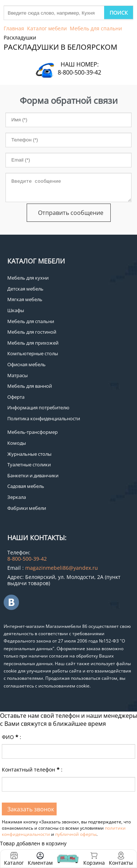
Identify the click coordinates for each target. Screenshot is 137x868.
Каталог (14, 863)
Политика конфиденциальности (44, 418)
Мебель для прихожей (33, 343)
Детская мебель (25, 289)
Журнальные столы (29, 454)
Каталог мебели (47, 28)
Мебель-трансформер (33, 432)
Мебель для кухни (28, 278)
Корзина (94, 859)
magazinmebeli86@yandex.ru (62, 568)
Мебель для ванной (30, 386)
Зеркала (17, 497)
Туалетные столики (29, 465)
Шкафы (16, 310)
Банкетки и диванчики (33, 475)
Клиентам (40, 863)
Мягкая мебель (25, 299)
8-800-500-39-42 (79, 72)
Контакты (121, 863)
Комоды (17, 443)
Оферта (16, 397)
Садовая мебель (26, 486)
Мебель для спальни (96, 28)
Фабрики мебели (27, 508)
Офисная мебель (26, 364)
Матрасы (18, 375)
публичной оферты (76, 834)
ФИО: (12, 737)
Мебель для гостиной (32, 332)
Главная (14, 28)
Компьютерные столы (33, 353)
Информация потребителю (38, 408)
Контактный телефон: (32, 770)
